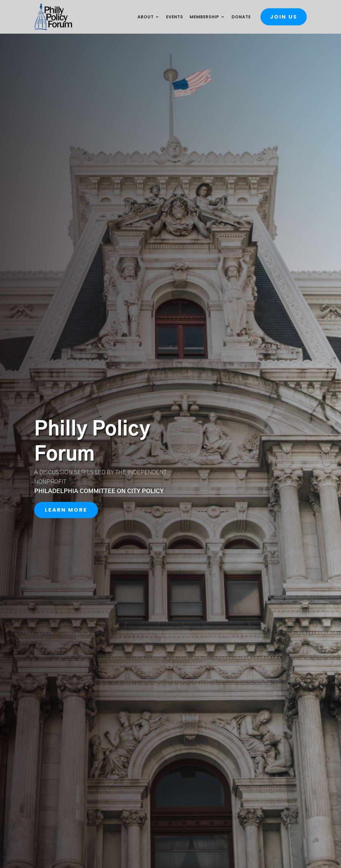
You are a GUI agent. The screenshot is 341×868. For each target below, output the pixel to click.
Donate (241, 17)
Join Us (284, 17)
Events (175, 17)
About (146, 17)
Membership (204, 17)
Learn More (66, 510)
